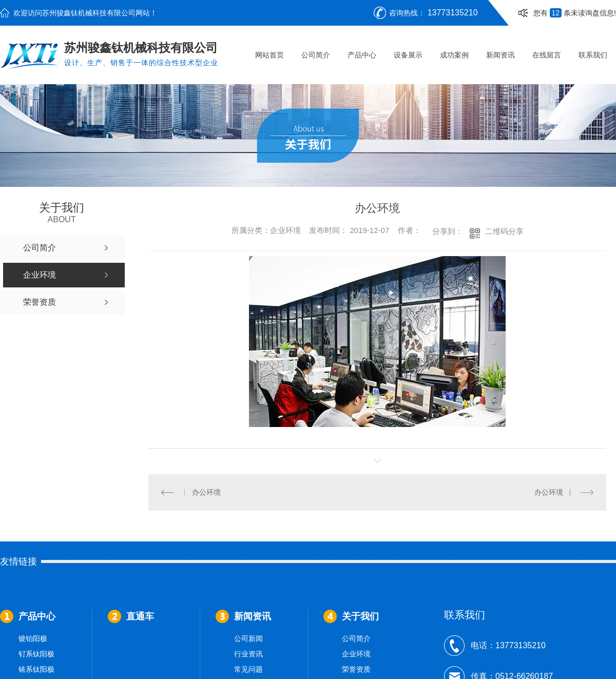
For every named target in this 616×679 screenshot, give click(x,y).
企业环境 (356, 654)
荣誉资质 (356, 669)
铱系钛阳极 (36, 669)
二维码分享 (504, 231)
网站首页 (269, 55)
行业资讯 (248, 654)
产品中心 (362, 55)
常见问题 (248, 669)
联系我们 (593, 55)
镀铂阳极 (33, 638)
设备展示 (408, 55)
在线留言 (547, 55)
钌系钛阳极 (36, 654)
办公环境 (206, 492)
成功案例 (454, 55)
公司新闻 (248, 638)
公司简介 (316, 55)
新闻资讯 (500, 55)
